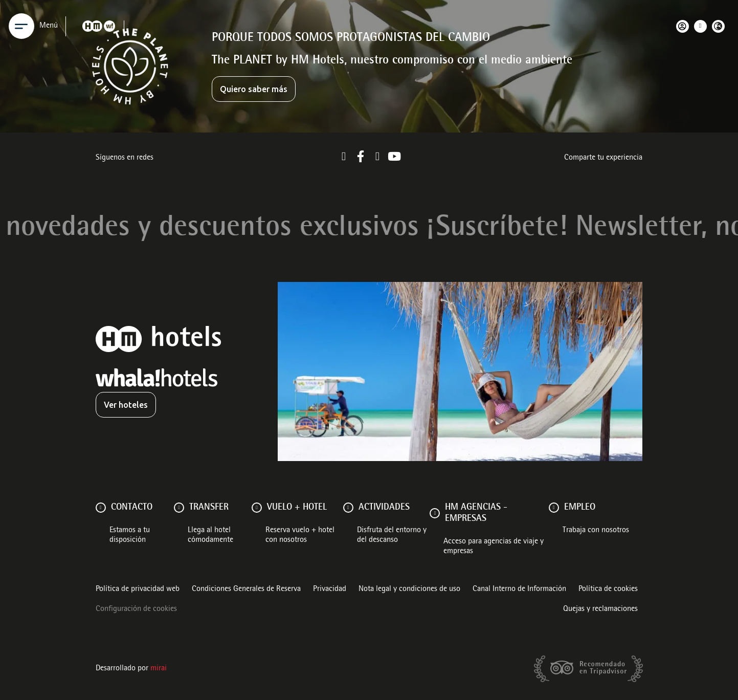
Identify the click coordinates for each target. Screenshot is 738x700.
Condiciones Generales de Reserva (246, 589)
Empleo (580, 508)
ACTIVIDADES (384, 508)
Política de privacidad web (138, 589)
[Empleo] (554, 508)
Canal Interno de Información (519, 589)
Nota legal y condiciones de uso (409, 589)
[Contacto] (101, 508)
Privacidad (330, 589)
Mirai (159, 669)
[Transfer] (179, 508)
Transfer (209, 508)
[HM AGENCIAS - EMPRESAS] (435, 513)
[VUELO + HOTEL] (257, 508)
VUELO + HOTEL (297, 508)
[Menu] (21, 26)
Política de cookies (608, 589)
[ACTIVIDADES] (348, 508)
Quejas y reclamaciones (600, 609)
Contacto (132, 508)
